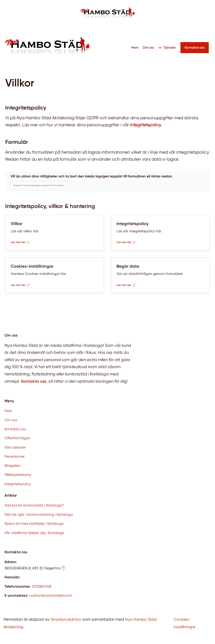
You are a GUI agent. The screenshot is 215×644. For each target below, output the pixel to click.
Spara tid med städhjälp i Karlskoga (34, 523)
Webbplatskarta (18, 475)
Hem (135, 47)
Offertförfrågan (17, 438)
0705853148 (42, 586)
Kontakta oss (15, 429)
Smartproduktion (67, 619)
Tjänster (170, 47)
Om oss (148, 47)
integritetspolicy (146, 125)
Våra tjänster (15, 447)
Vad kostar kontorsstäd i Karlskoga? (34, 505)
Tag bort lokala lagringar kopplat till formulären (39, 185)
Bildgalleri (13, 466)
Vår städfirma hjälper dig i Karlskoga (34, 533)
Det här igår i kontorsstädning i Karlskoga (39, 514)
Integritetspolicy (18, 484)
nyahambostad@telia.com (51, 595)
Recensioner (15, 456)
